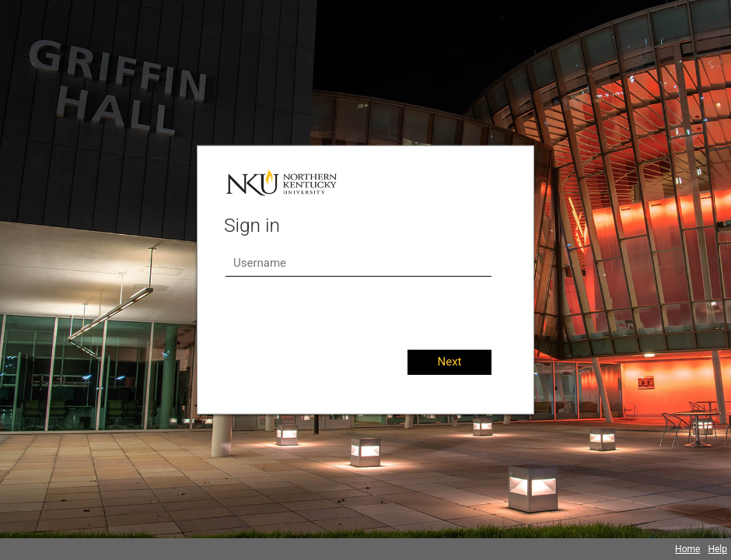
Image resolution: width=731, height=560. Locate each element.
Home (687, 549)
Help (717, 549)
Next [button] (449, 362)
